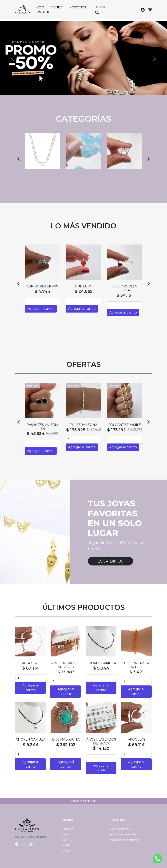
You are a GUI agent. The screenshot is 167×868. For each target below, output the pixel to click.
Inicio (39, 7)
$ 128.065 (35, 430)
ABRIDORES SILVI (125, 286)
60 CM (66, 845)
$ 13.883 (66, 672)
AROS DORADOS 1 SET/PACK (66, 665)
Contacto (43, 12)
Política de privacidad (123, 834)
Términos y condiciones (124, 840)
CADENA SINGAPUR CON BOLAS (125, 427)
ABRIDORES (42, 286)
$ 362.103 (66, 745)
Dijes (65, 851)
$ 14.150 (101, 748)
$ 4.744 (42, 291)
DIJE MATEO (42, 425)
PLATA (66, 840)
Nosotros (78, 7)
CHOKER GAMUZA (101, 663)
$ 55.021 (83, 295)
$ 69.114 (31, 668)
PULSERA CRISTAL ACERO (136, 665)
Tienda (57, 7)
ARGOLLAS (31, 663)
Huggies (68, 829)
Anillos (66, 834)
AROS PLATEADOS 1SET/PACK (101, 741)
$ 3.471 (137, 672)
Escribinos (110, 561)
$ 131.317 (76, 433)
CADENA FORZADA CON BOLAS (83, 427)
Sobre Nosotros (119, 829)
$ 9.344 (101, 668)
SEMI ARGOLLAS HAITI (83, 288)
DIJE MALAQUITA (66, 739)
